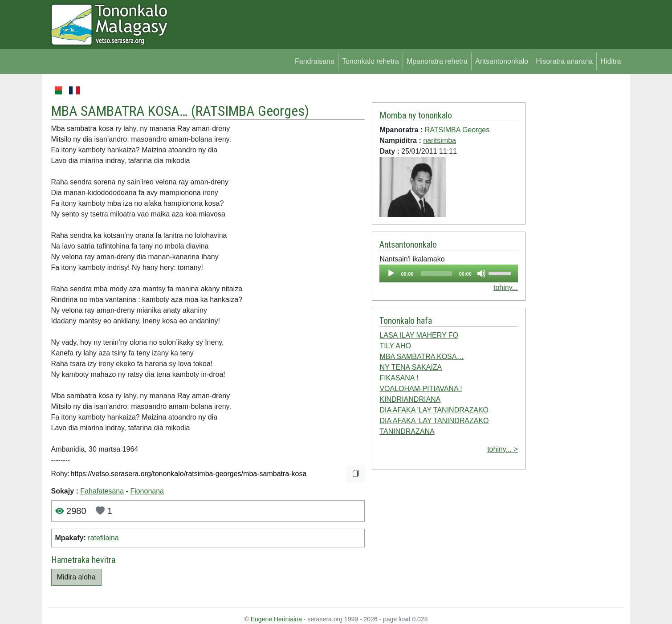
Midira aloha (76, 577)
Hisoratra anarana (564, 61)
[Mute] (481, 273)
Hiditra (611, 61)
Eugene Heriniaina (276, 619)
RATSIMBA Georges (250, 111)
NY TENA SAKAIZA (411, 367)
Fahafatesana (102, 491)
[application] (448, 273)
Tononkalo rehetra (371, 61)
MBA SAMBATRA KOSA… (422, 357)
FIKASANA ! (399, 378)
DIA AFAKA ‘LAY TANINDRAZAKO (434, 421)
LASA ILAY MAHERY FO (419, 335)
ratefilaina (103, 538)
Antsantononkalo (502, 61)
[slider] (436, 273)
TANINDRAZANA (407, 431)
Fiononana (147, 491)
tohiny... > (503, 449)
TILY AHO (395, 346)
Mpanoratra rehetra (437, 61)
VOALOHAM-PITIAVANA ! (421, 389)
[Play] (391, 273)
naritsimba (440, 141)
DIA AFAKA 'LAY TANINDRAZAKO (434, 410)
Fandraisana (315, 61)
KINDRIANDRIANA (410, 399)
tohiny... (506, 288)
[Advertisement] (575, 218)
